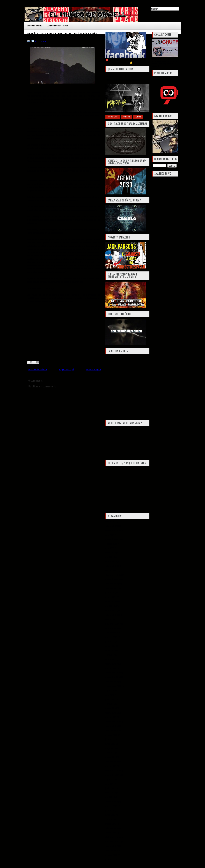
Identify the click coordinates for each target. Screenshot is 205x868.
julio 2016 (110, 695)
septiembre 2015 (113, 731)
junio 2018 (110, 597)
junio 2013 (110, 815)
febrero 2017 (112, 664)
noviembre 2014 (113, 775)
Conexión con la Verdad (57, 25)
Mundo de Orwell (34, 25)
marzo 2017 (111, 659)
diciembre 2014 (113, 771)
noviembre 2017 (113, 624)
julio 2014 (110, 784)
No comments (41, 41)
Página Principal (67, 369)
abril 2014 (110, 797)
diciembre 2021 (113, 530)
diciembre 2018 (113, 575)
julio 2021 (110, 535)
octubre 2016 (112, 682)
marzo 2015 (111, 757)
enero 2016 (111, 717)
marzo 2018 (111, 611)
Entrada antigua (94, 369)
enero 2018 (111, 619)
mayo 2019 (111, 553)
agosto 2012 (111, 855)
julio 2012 (110, 859)
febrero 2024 (112, 526)
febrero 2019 (112, 566)
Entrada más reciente (37, 369)
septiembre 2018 (113, 588)
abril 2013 (110, 819)
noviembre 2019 (113, 539)
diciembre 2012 (113, 837)
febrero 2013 (112, 828)
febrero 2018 (112, 615)
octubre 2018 (112, 584)
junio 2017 (110, 646)
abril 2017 (110, 655)
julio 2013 (110, 810)
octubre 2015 (112, 726)
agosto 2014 (111, 779)
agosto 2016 (111, 690)
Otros (138, 117)
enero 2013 (111, 833)
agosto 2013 (111, 806)
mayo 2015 (111, 748)
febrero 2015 (112, 762)
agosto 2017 (111, 637)
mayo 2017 (111, 650)
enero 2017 (111, 668)
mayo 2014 (111, 793)
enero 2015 (111, 766)
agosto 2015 (111, 735)
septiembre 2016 (113, 686)
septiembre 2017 (113, 633)
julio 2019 (110, 548)
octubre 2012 (112, 846)
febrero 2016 (112, 713)
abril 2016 (110, 704)
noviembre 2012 (113, 842)
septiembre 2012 (113, 850)
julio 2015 (110, 739)
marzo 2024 (111, 522)
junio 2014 (110, 788)
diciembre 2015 (113, 722)
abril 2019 (110, 557)
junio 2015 (110, 744)
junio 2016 (110, 699)
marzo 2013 (111, 824)
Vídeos (127, 117)
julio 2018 (110, 593)
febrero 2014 (112, 802)
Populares (113, 117)
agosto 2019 (111, 544)
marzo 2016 (111, 708)
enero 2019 (111, 571)
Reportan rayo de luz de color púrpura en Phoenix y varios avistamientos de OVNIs (62, 35)
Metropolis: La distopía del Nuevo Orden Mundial (125, 78)
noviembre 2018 (113, 579)
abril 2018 (110, 606)
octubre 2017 (112, 628)
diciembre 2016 (113, 673)
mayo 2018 (111, 602)
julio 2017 (110, 642)
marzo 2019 (111, 562)
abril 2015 (110, 753)
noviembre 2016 (113, 677)
